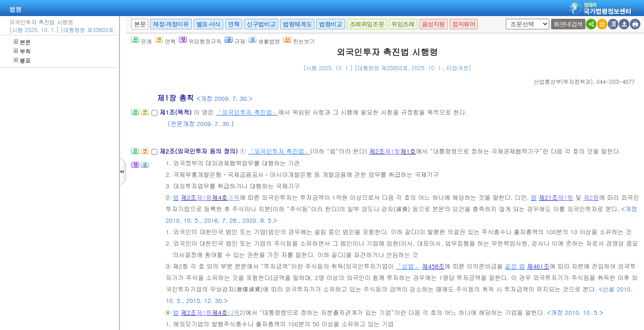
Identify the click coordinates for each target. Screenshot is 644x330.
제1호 (408, 151)
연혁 (234, 24)
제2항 (591, 197)
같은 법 (515, 266)
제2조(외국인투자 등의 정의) (200, 151)
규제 (235, 41)
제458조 (433, 266)
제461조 (538, 266)
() (563, 81)
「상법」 (408, 266)
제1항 (393, 151)
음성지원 (433, 24)
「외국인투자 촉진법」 (247, 112)
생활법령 (264, 41)
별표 (22, 60)
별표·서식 (208, 24)
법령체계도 (297, 24)
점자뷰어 (464, 24)
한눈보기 (299, 41)
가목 (233, 197)
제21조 (548, 197)
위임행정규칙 (200, 41)
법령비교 (330, 24)
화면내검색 (568, 24)
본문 (22, 42)
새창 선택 (509, 19)
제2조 (377, 151)
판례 (142, 41)
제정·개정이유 (171, 24)
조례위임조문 (367, 24)
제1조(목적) (176, 112)
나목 (233, 312)
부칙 (22, 51)
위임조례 (403, 24)
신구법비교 (261, 24)
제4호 (220, 197)
